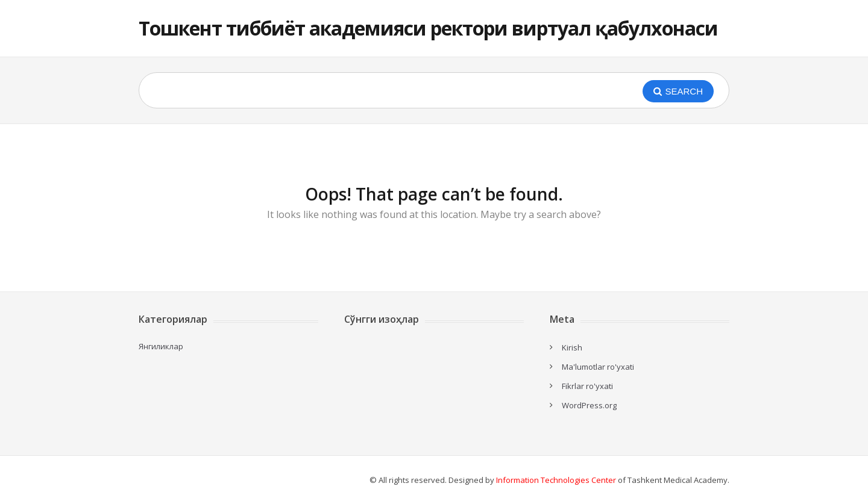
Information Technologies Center (556, 480)
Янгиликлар (161, 346)
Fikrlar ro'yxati (587, 386)
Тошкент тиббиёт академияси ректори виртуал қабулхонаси (428, 28)
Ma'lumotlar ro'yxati (598, 367)
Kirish (572, 347)
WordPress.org (589, 405)
